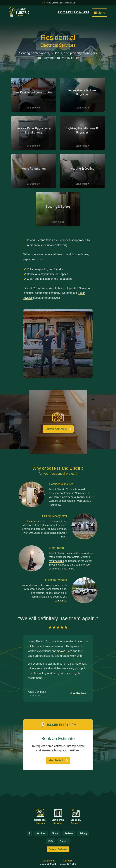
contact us (60, 568)
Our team (31, 489)
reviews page (57, 529)
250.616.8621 (65, 12)
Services (41, 815)
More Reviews (78, 661)
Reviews (69, 815)
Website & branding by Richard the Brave (58, 862)
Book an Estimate (58, 831)
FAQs (51, 823)
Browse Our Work (56, 397)
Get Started (56, 728)
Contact (64, 823)
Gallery (83, 815)
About (55, 815)
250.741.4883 (81, 12)
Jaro (70, 619)
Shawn (61, 619)
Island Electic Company (84, 853)
